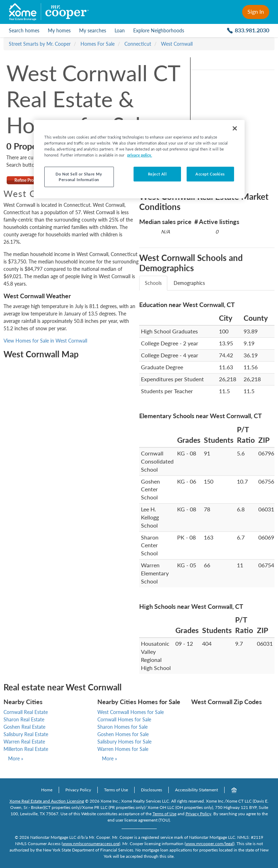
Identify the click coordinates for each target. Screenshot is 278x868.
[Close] (235, 128)
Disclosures (151, 790)
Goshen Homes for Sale (123, 734)
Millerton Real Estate (26, 749)
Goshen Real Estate (24, 727)
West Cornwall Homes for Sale (131, 712)
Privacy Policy (78, 790)
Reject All (157, 174)
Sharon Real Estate (24, 719)
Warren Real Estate (24, 742)
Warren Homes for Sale (123, 749)
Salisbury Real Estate (26, 734)
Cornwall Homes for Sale (124, 719)
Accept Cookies (210, 174)
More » (16, 758)
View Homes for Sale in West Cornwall (45, 341)
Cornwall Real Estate (26, 712)
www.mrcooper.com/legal (209, 844)
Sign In (256, 11)
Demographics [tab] (189, 283)
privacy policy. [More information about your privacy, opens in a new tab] (140, 155)
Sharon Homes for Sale (122, 727)
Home (47, 790)
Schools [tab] (153, 283)
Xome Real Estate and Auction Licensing (47, 801)
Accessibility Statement (196, 790)
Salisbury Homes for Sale (124, 742)
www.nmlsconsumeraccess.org (91, 844)
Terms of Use (116, 790)
